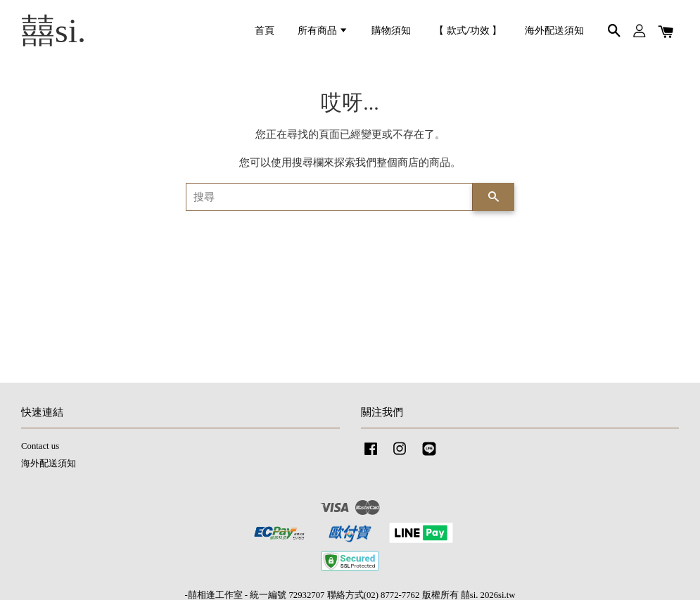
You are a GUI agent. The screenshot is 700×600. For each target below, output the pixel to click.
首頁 (265, 31)
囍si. (53, 31)
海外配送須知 (554, 31)
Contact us (40, 446)
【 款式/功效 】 (468, 31)
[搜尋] (330, 197)
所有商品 (323, 31)
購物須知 (391, 31)
